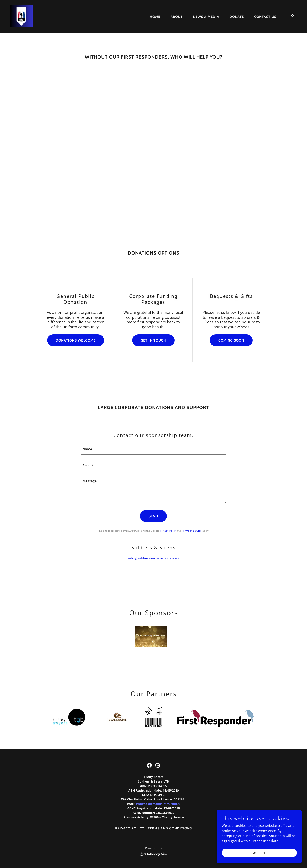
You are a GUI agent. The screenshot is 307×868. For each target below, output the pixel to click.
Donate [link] (237, 17)
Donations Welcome (76, 340)
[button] (293, 16)
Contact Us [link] (265, 17)
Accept (259, 853)
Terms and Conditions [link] (170, 828)
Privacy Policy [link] (168, 531)
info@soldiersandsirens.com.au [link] (153, 558)
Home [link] (155, 17)
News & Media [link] (206, 17)
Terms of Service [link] (192, 531)
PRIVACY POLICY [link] (130, 828)
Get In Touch (153, 340)
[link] (21, 16)
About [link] (177, 17)
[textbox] (154, 449)
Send (153, 516)
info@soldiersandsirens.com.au (158, 804)
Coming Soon (231, 340)
